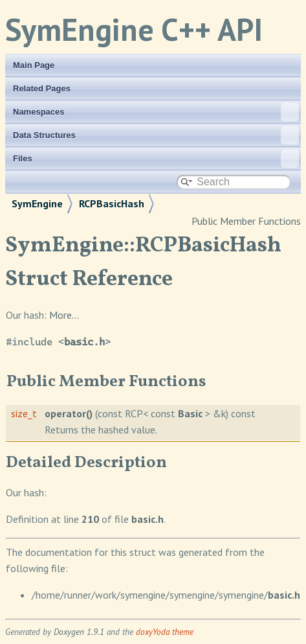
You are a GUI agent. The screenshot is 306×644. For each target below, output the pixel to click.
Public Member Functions (246, 221)
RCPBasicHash (112, 203)
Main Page (34, 65)
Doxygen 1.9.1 (79, 632)
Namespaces (156, 112)
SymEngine (37, 203)
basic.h (84, 342)
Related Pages (42, 88)
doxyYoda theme (165, 632)
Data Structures (156, 135)
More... (64, 315)
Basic (190, 413)
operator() (69, 413)
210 (90, 519)
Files (156, 159)
